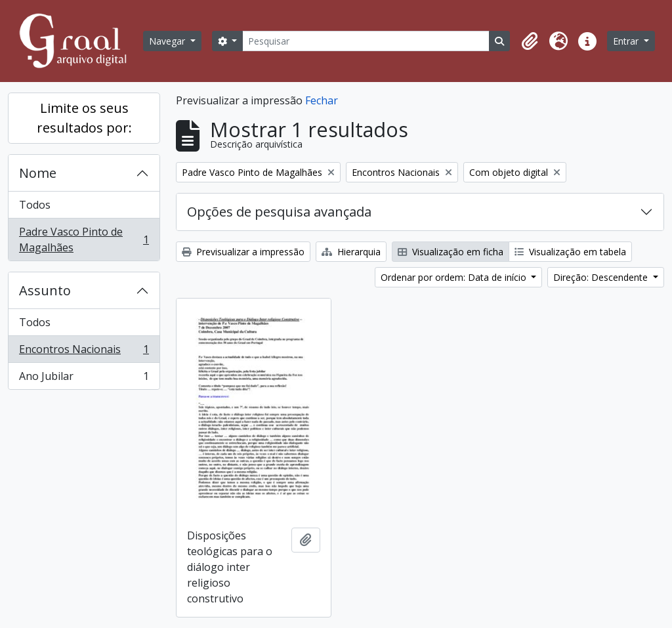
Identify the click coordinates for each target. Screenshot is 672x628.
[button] (530, 41)
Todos (35, 205)
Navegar (168, 41)
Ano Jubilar (84, 379)
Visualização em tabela (570, 252)
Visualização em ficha (451, 252)
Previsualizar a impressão (243, 252)
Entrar (627, 41)
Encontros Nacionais (84, 352)
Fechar (322, 100)
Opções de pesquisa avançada (279, 212)
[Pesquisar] (366, 41)
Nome (38, 173)
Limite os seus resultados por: (84, 118)
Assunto (45, 290)
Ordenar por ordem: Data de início (455, 277)
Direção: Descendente (602, 277)
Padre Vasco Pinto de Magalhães (84, 240)
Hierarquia (351, 252)
